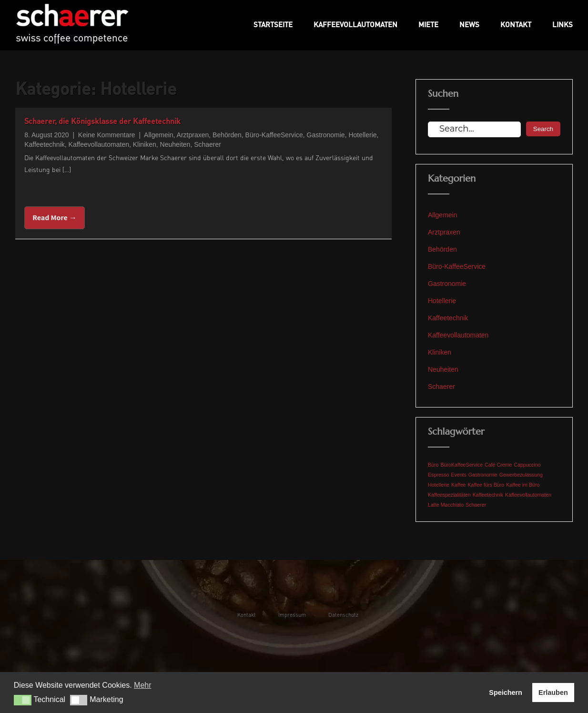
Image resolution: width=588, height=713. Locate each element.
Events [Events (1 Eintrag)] (459, 475)
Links (563, 24)
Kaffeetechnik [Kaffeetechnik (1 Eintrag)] (488, 495)
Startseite (273, 24)
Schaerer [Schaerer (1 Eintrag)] (476, 505)
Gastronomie (326, 135)
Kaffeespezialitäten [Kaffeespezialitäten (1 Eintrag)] (449, 495)
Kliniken (145, 144)
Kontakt (516, 24)
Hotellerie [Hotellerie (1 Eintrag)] (439, 485)
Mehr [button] (142, 685)
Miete (428, 24)
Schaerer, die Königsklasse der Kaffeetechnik (102, 121)
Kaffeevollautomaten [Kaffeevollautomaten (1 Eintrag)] (528, 495)
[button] (23, 700)
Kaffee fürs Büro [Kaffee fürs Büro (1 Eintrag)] (486, 485)
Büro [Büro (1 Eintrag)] (433, 465)
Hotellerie (362, 135)
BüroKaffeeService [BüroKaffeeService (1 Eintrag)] (461, 465)
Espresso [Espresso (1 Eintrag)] (438, 475)
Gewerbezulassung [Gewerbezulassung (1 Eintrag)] (521, 475)
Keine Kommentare (107, 135)
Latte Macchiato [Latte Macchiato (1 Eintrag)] (446, 505)
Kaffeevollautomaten (355, 24)
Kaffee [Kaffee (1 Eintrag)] (459, 485)
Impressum (292, 615)
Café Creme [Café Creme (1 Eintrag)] (498, 465)
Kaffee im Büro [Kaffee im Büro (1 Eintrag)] (523, 485)
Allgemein (158, 135)
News (469, 24)
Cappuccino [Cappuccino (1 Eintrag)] (527, 465)
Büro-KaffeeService (274, 135)
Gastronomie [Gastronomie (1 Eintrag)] (483, 475)
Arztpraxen (193, 135)
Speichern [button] (506, 693)
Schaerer (208, 144)
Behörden (227, 135)
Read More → (55, 218)
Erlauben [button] (553, 693)
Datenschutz (343, 615)
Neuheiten (175, 144)
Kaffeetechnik (45, 144)
